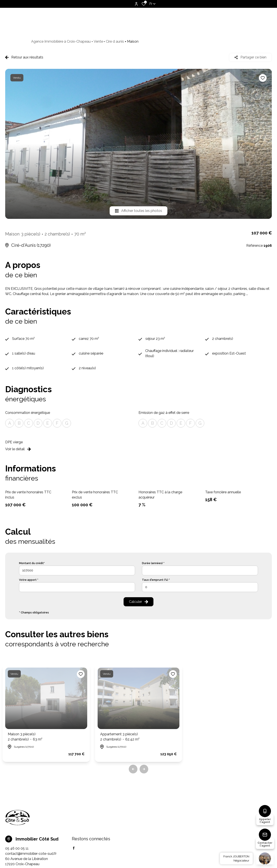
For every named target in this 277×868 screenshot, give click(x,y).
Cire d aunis (115, 41)
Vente (98, 41)
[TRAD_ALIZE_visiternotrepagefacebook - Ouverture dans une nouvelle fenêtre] (74, 848)
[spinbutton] (200, 587)
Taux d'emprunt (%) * (156, 580)
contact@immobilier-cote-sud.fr (31, 854)
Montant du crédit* (32, 563)
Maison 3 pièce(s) (25, 737)
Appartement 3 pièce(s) (120, 737)
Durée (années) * (153, 563)
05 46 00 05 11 (17, 848)
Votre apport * (29, 580)
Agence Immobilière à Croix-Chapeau (61, 41)
